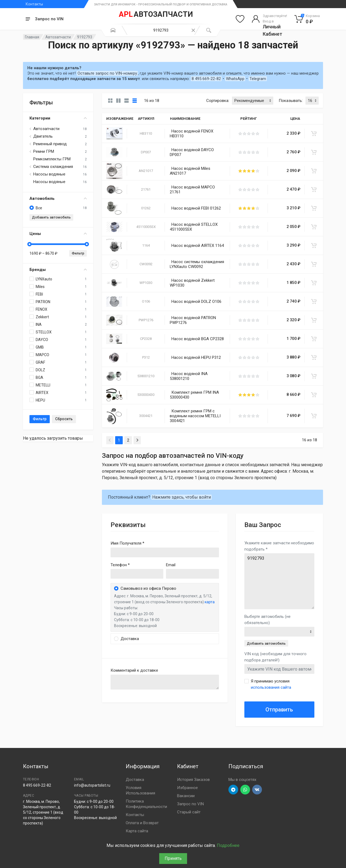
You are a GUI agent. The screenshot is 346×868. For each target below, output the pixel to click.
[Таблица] (135, 101)
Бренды (58, 270)
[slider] (29, 244)
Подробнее (228, 845)
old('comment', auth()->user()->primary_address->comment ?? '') (165, 682)
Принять (173, 858)
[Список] (127, 101)
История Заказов (193, 780)
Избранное (187, 788)
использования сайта (271, 687)
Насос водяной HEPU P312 (196, 357)
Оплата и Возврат (142, 823)
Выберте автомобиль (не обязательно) (267, 620)
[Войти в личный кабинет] (269, 19)
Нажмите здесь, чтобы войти (182, 497)
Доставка (135, 780)
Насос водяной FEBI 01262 (196, 208)
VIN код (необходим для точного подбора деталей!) (275, 657)
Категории (58, 118)
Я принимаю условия (271, 684)
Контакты (34, 4)
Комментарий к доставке (134, 670)
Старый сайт (189, 812)
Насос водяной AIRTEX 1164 (198, 246)
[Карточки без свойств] (110, 101)
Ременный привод (50, 144)
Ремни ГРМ (44, 151)
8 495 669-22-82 (206, 79)
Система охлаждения (53, 167)
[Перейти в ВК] (257, 790)
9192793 (279, 581)
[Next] (137, 440)
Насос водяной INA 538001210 (189, 376)
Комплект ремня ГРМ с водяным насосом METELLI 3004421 (195, 416)
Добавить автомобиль (51, 217)
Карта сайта (137, 831)
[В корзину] (314, 134)
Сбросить (64, 419)
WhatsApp (235, 79)
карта (210, 602)
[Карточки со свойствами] (118, 101)
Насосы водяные (49, 174)
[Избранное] (240, 19)
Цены (58, 234)
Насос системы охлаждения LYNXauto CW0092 (197, 264)
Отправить (279, 710)
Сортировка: (218, 101)
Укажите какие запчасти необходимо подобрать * (279, 546)
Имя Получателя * (127, 543)
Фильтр (78, 253)
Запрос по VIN (49, 19)
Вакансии (186, 796)
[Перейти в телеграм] (233, 790)
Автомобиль (58, 198)
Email (171, 565)
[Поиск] (209, 30)
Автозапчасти (58, 37)
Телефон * (120, 565)
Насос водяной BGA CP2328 (198, 339)
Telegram (258, 79)
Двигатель (43, 136)
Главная (32, 37)
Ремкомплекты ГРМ (52, 159)
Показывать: (291, 101)
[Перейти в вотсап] (245, 790)
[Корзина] (307, 19)
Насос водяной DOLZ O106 (196, 302)
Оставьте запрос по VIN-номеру (107, 73)
